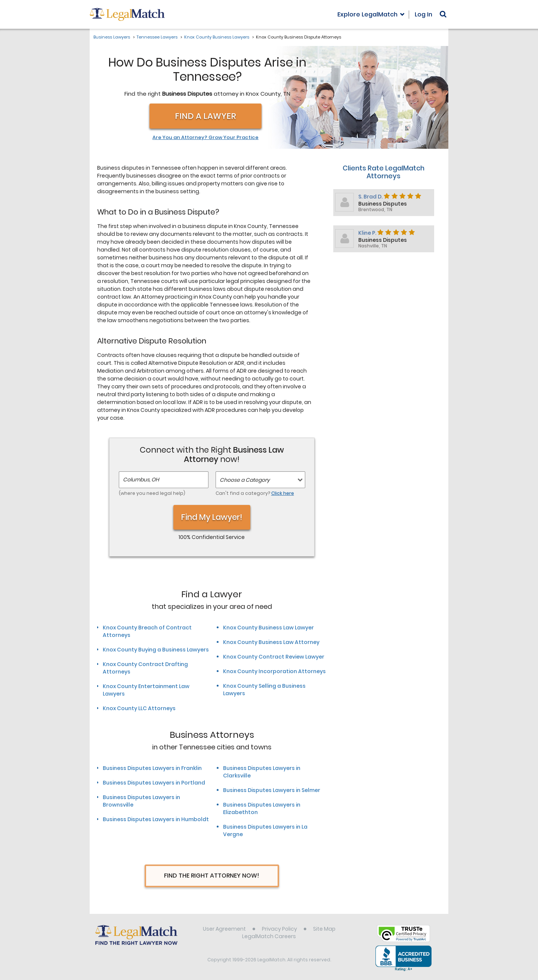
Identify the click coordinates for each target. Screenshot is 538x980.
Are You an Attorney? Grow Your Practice (205, 138)
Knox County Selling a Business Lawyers (264, 690)
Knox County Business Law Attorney (271, 642)
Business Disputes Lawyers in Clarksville (262, 772)
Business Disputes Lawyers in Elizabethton (262, 808)
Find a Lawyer (205, 116)
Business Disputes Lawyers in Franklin (152, 768)
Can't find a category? (255, 493)
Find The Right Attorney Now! (212, 876)
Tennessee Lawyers (157, 37)
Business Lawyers (112, 37)
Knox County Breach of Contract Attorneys (147, 631)
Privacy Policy (279, 929)
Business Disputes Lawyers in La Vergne (265, 830)
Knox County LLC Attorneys (139, 708)
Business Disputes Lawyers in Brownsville (141, 801)
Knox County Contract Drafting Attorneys (145, 668)
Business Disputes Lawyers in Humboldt (156, 819)
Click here (283, 493)
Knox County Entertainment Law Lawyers (146, 690)
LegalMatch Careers (269, 936)
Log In (423, 14)
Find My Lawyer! (212, 517)
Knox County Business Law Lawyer (268, 628)
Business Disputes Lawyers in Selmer (272, 790)
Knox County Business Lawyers (217, 37)
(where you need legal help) (152, 493)
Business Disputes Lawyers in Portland (154, 783)
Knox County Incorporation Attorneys (274, 671)
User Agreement (224, 929)
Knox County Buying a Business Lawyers (156, 650)
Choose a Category (245, 480)
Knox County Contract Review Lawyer (274, 657)
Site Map (324, 929)
